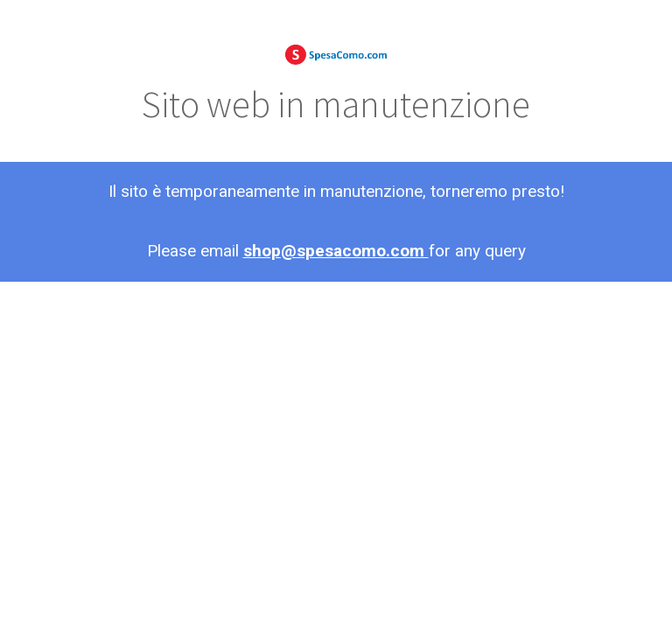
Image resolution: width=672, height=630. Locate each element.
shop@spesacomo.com (336, 251)
